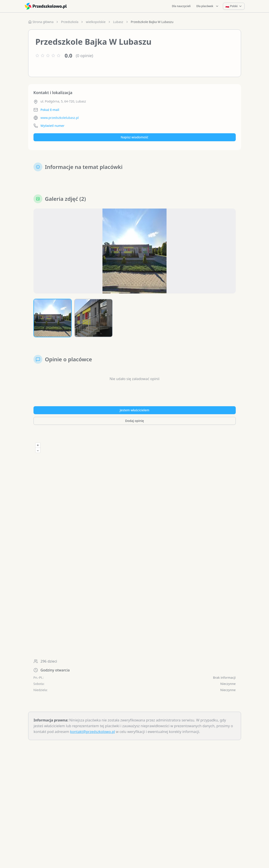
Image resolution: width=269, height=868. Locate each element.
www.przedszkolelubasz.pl (60, 118)
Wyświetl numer (53, 126)
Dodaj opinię (134, 421)
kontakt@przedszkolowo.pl (92, 732)
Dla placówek (208, 6)
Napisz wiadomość (134, 137)
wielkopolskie (96, 22)
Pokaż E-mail (50, 110)
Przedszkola (70, 22)
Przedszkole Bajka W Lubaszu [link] (152, 22)
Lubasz (118, 22)
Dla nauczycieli (181, 6)
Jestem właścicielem (135, 410)
